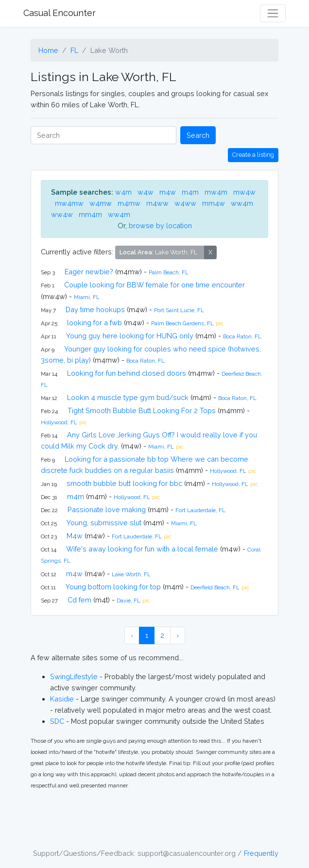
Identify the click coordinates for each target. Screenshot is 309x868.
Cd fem (79, 600)
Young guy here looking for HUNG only (130, 336)
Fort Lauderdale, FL (200, 510)
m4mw (129, 203)
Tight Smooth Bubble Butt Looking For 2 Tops (142, 410)
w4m (123, 192)
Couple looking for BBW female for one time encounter (154, 285)
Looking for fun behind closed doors (127, 373)
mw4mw (69, 203)
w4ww (185, 203)
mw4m (216, 192)
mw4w (244, 192)
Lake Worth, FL (131, 574)
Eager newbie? (89, 272)
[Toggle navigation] (273, 13)
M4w (75, 536)
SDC (57, 721)
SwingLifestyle (74, 676)
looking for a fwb (94, 323)
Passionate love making (107, 509)
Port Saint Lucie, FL (179, 310)
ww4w (62, 214)
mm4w (214, 203)
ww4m (242, 203)
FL (74, 50)
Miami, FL (87, 297)
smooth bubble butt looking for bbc (124, 483)
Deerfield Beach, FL (215, 587)
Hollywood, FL (59, 422)
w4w (146, 192)
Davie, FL (129, 601)
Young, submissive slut (104, 523)
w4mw (101, 203)
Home (48, 50)
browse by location (160, 225)
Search (198, 135)
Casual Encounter (60, 13)
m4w (168, 192)
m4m (190, 192)
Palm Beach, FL (169, 272)
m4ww (157, 203)
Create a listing (253, 155)
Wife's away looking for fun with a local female (142, 549)
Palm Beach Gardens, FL (182, 323)
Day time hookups (95, 309)
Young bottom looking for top (113, 587)
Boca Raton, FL (242, 336)
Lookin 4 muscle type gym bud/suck (128, 397)
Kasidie (62, 699)
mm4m (90, 214)
